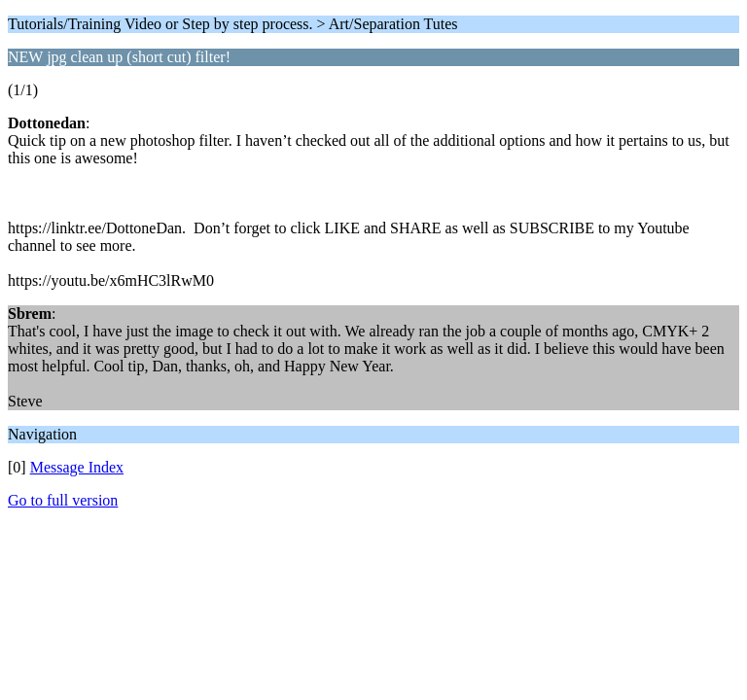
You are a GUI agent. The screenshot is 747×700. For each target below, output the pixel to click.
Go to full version (63, 500)
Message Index (77, 467)
